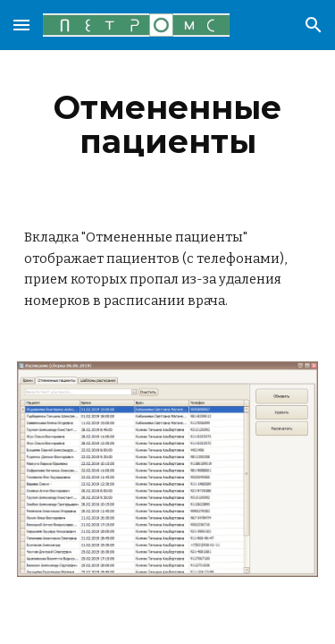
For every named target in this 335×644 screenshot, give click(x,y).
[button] (21, 25)
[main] (168, 124)
